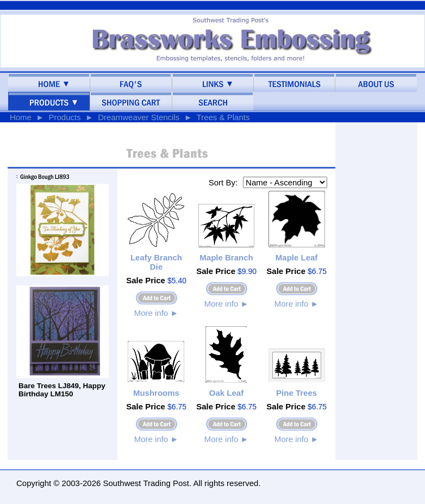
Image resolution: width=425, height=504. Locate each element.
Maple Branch (226, 257)
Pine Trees (296, 393)
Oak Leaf (226, 393)
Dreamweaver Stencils (139, 117)
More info (157, 313)
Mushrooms (156, 393)
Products (64, 117)
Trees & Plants (223, 117)
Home (21, 117)
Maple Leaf (297, 257)
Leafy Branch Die (156, 262)
